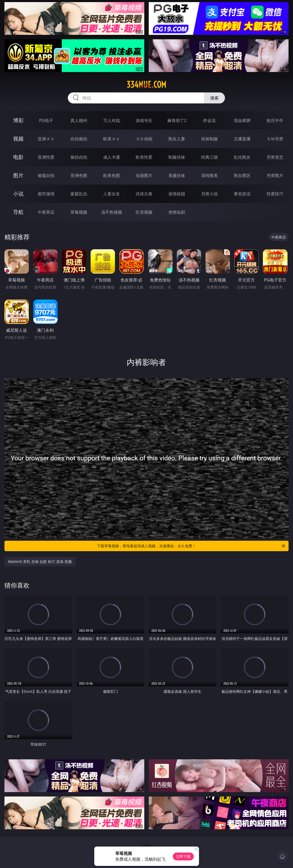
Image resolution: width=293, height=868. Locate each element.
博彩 (18, 120)
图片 (18, 175)
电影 (18, 157)
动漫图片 (144, 175)
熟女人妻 (177, 139)
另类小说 (209, 194)
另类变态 (275, 157)
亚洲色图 (79, 175)
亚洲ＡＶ (46, 139)
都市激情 (46, 194)
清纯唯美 (209, 175)
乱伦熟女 (242, 157)
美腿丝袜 (177, 175)
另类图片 (275, 175)
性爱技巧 (275, 194)
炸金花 (209, 120)
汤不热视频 (112, 212)
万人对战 (112, 120)
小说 (18, 194)
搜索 (214, 98)
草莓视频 (79, 212)
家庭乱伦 (79, 194)
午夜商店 (46, 212)
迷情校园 (177, 194)
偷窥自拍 (46, 175)
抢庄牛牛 (275, 120)
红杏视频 (144, 212)
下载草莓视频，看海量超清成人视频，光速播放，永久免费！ (191, 546)
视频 (18, 139)
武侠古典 (144, 194)
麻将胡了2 (177, 120)
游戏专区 (144, 120)
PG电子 (46, 120)
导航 (18, 212)
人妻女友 (112, 194)
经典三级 (209, 157)
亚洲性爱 (46, 157)
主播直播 (242, 139)
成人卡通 (112, 157)
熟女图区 (242, 175)
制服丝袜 (177, 157)
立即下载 (183, 856)
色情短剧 (177, 212)
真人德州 (79, 120)
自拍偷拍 (79, 139)
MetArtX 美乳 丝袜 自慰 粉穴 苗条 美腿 (40, 562)
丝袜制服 (209, 139)
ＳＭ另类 (275, 139)
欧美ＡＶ (112, 139)
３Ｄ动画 (144, 139)
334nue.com (146, 85)
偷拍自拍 (79, 157)
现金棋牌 (242, 120)
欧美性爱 (144, 157)
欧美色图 (112, 175)
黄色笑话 (242, 194)
